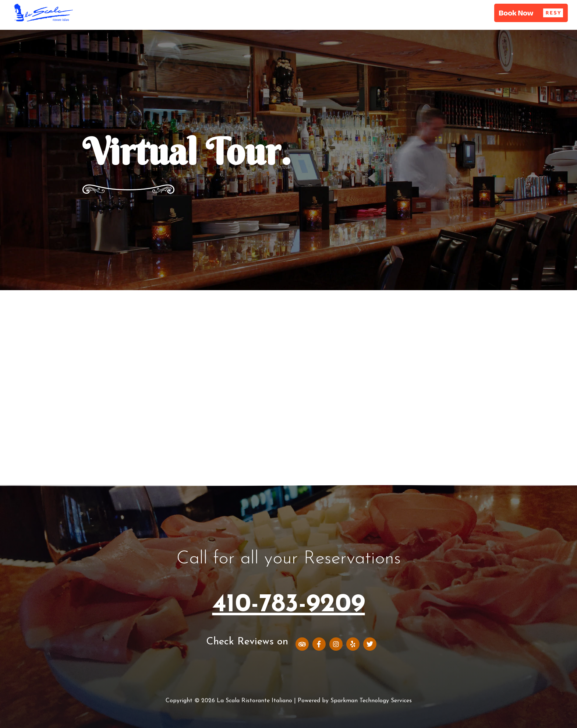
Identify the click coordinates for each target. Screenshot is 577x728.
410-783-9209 (289, 605)
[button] (531, 13)
